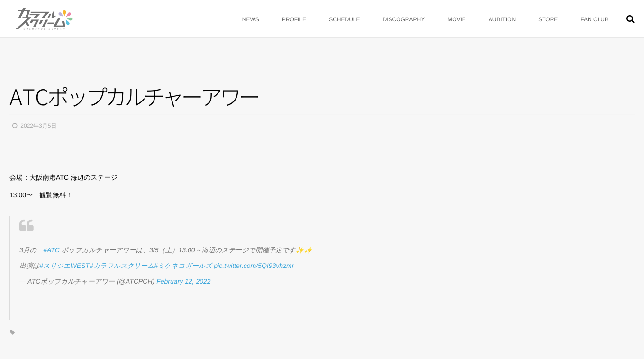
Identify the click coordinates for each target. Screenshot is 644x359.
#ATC (51, 250)
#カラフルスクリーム (122, 266)
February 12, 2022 (183, 281)
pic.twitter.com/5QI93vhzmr (254, 266)
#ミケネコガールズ (183, 266)
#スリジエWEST (64, 266)
